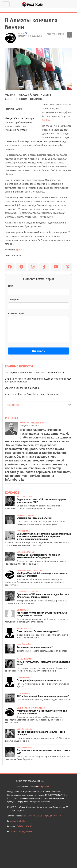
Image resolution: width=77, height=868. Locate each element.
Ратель (21, 33)
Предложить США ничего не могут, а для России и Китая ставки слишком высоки (43, 596)
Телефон (13, 300)
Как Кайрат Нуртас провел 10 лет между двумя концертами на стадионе (42, 614)
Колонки (12, 493)
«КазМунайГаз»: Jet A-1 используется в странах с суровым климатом (42, 574)
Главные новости (19, 366)
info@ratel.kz (19, 821)
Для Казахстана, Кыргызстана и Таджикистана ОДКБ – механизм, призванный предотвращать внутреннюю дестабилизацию (44, 536)
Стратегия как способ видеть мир (22, 388)
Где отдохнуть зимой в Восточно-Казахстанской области (34, 372)
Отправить (39, 351)
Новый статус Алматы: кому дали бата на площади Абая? (43, 663)
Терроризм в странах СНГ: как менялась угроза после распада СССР (41, 501)
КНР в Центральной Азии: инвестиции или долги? (43, 696)
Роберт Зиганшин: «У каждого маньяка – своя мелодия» (41, 733)
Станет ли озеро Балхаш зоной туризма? (38, 631)
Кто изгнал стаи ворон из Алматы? (35, 647)
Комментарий (16, 313)
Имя (11, 286)
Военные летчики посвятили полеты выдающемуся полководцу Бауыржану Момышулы (38, 380)
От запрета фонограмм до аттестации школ (39, 680)
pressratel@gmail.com (23, 832)
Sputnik (46, 120)
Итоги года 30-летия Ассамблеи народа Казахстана (32, 394)
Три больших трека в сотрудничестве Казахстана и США (43, 752)
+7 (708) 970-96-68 (34, 816)
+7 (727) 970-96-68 (52, 816)
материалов (43, 786)
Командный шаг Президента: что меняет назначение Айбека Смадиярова (38, 556)
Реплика (12, 418)
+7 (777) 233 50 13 (24, 826)
